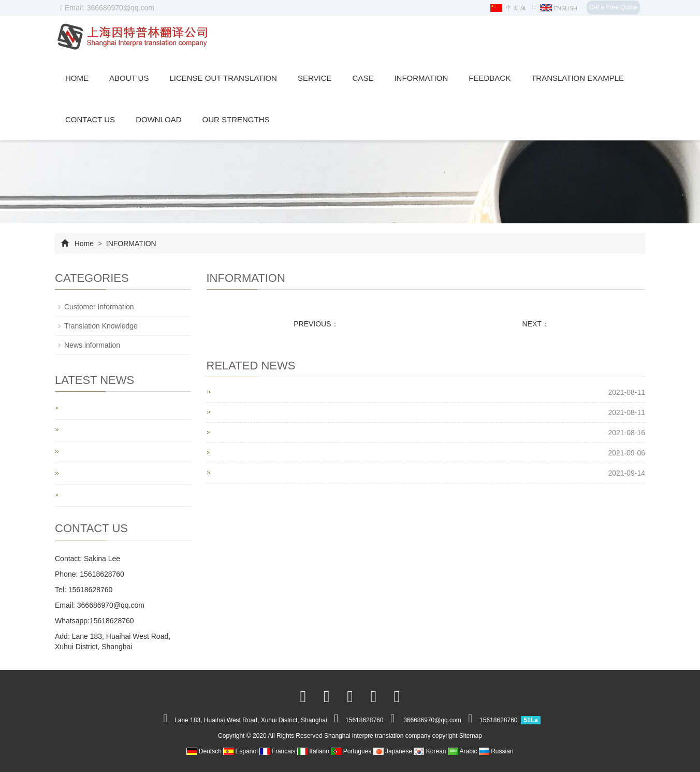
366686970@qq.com (111, 605)
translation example (578, 78)
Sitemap (471, 736)
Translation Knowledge (101, 326)
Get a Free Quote (613, 7)
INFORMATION (421, 78)
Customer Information (99, 307)
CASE (363, 78)
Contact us (90, 119)
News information (92, 345)
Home (77, 78)
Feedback (490, 78)
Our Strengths (236, 119)
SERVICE (315, 78)
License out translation (223, 78)
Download (158, 119)
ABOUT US (129, 78)
